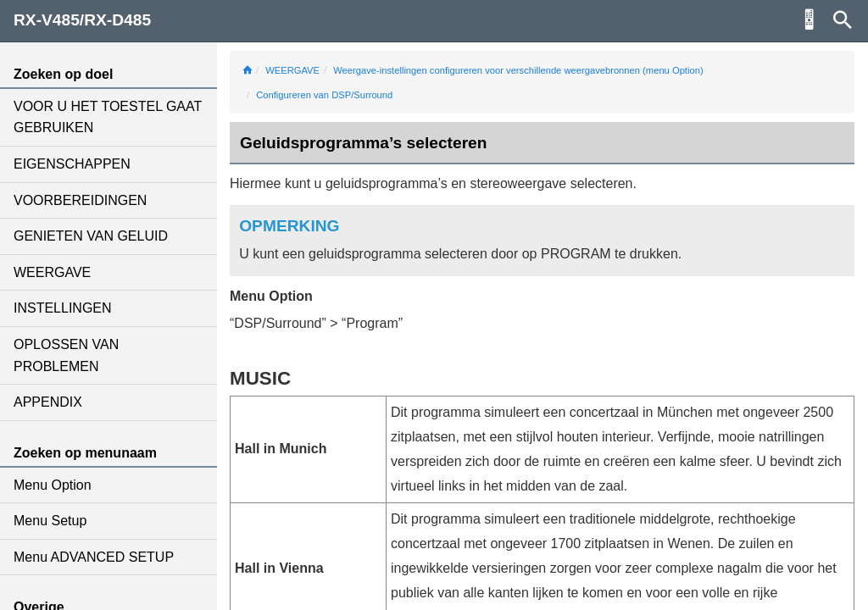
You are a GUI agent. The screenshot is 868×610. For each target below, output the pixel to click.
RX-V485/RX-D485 (82, 20)
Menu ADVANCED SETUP (94, 557)
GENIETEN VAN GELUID (91, 236)
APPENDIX (48, 402)
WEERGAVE (52, 272)
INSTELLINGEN (63, 308)
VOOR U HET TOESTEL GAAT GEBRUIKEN (108, 117)
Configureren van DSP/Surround (324, 95)
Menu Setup (50, 521)
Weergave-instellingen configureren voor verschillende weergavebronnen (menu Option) (518, 70)
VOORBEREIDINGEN (80, 200)
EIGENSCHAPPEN (72, 164)
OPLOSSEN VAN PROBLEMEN (66, 355)
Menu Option (53, 485)
